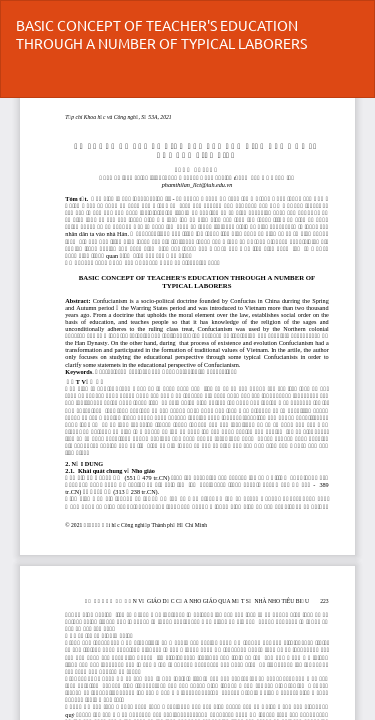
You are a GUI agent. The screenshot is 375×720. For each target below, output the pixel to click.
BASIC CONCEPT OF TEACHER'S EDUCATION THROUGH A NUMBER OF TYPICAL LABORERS (161, 34)
